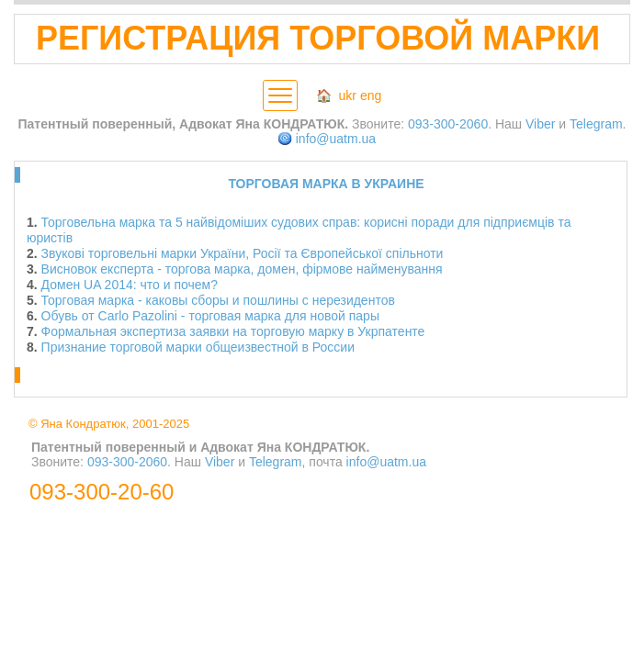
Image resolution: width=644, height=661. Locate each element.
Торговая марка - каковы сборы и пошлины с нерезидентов (218, 300)
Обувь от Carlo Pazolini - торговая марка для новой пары (210, 316)
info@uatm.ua (336, 139)
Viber (540, 124)
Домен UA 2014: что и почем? (130, 285)
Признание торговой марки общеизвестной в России (198, 347)
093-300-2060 (448, 124)
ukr (348, 95)
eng (371, 95)
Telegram (596, 124)
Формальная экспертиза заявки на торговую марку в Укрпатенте (233, 331)
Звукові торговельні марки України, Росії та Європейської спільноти (243, 253)
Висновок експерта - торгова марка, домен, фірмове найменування (242, 269)
